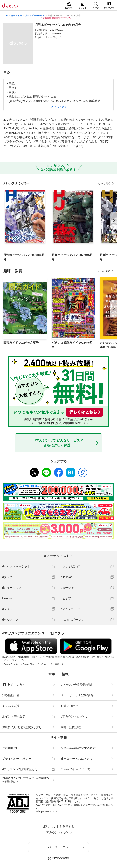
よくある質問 (11, 706)
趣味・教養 (17, 16)
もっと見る (104, 183)
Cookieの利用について (75, 769)
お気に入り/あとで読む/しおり (22, 727)
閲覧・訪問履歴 (71, 727)
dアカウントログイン (75, 716)
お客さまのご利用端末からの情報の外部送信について (25, 780)
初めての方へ (14, 685)
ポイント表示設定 (14, 716)
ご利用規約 (9, 748)
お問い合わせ (69, 706)
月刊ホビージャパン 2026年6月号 (24, 257)
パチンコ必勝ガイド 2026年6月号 (72, 345)
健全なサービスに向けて (77, 759)
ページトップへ (58, 847)
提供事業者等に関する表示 (78, 748)
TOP (5, 16)
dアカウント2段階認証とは (20, 769)
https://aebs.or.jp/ (48, 811)
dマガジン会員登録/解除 (76, 685)
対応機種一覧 (11, 695)
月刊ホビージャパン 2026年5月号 (72, 257)
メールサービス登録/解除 (77, 695)
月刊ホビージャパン (35, 16)
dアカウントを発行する (58, 827)
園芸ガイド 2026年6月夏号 (21, 343)
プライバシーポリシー (17, 759)
